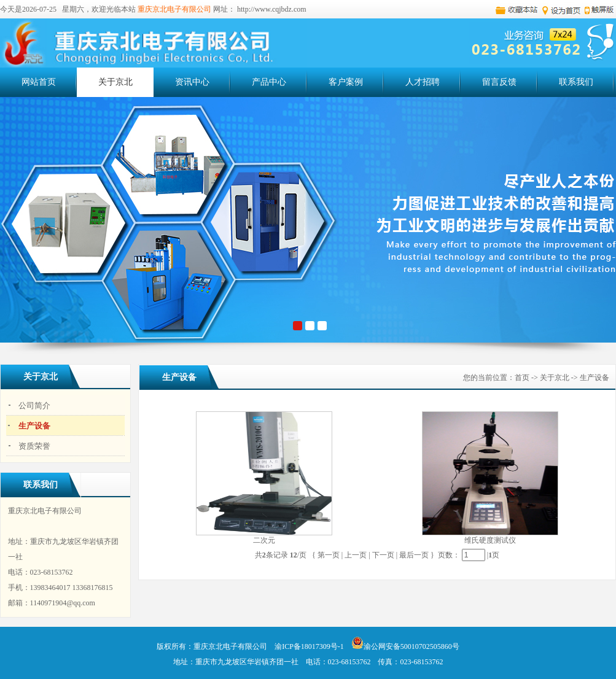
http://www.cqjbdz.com (272, 9)
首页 (522, 378)
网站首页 (39, 82)
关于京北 (124, 81)
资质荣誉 (34, 446)
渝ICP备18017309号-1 (309, 646)
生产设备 (34, 426)
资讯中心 (201, 81)
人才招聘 (431, 81)
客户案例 (354, 81)
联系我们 (576, 82)
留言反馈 (499, 82)
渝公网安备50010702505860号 (405, 646)
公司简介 (34, 405)
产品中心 (278, 81)
